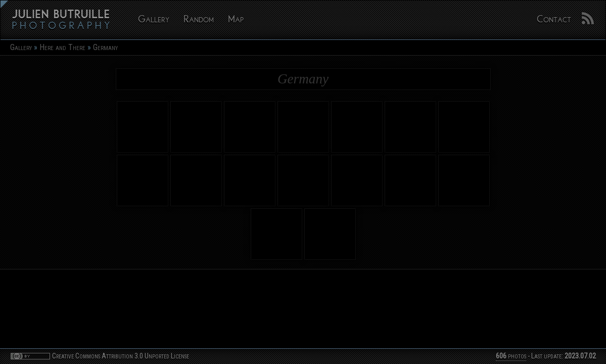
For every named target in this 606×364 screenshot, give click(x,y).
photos (511, 356)
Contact (554, 20)
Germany (105, 47)
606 (501, 356)
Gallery (154, 20)
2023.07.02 (580, 356)
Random (199, 20)
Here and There (62, 47)
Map (236, 20)
